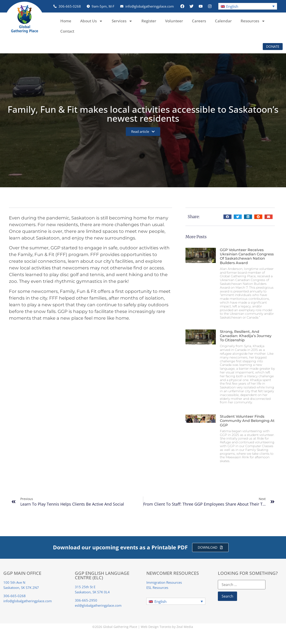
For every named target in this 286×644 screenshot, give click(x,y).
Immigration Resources (164, 582)
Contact (67, 31)
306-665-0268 (15, 596)
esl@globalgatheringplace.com (98, 605)
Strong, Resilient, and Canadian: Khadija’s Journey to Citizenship (246, 336)
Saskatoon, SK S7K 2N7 (21, 588)
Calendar (223, 21)
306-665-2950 (86, 600)
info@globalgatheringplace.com (28, 601)
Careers (199, 21)
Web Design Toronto (156, 627)
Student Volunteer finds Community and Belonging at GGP (247, 421)
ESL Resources (157, 588)
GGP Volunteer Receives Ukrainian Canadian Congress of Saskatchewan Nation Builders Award (247, 256)
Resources (253, 21)
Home (66, 21)
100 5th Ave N (14, 582)
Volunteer (174, 21)
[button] (248, 6)
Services (122, 21)
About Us (91, 21)
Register (149, 21)
